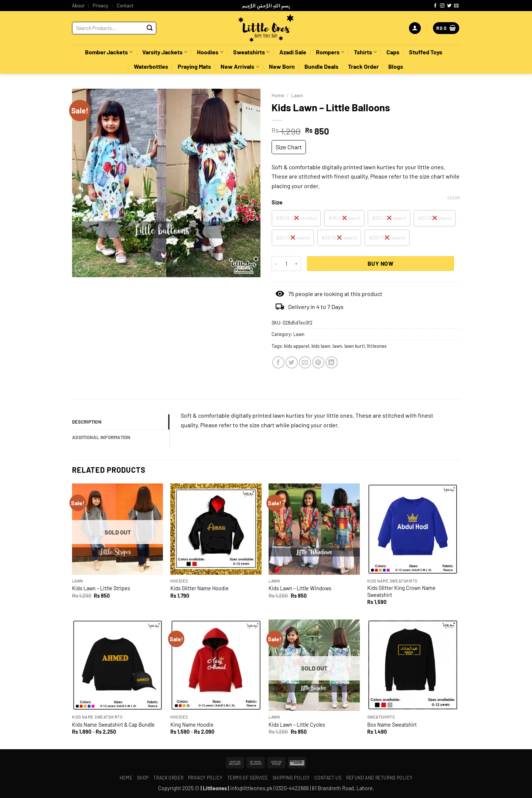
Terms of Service (248, 778)
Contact (125, 6)
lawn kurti (354, 346)
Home (278, 95)
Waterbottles (151, 66)
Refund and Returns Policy (379, 778)
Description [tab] (87, 422)
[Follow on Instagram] (442, 6)
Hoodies (210, 52)
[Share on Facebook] (278, 362)
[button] (415, 28)
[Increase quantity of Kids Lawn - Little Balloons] (297, 264)
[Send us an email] (456, 6)
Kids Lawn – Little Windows (300, 588)
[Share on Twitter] (292, 362)
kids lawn (321, 346)
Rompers (330, 52)
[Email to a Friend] (305, 362)
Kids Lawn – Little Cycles (297, 725)
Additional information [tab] (101, 437)
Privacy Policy (205, 778)
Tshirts (365, 52)
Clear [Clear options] (454, 198)
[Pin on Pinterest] (318, 362)
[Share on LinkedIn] (332, 362)
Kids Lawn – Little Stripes (101, 588)
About (78, 6)
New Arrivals (240, 67)
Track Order (363, 66)
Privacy (100, 6)
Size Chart (289, 147)
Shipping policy (291, 778)
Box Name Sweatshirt (392, 725)
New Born (282, 66)
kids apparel (297, 346)
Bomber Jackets (109, 52)
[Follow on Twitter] (449, 6)
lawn (337, 346)
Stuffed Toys (426, 52)
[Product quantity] (286, 264)
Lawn (297, 95)
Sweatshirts (251, 52)
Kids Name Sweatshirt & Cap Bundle (113, 725)
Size (277, 202)
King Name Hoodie (192, 725)
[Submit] (150, 28)
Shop (143, 778)
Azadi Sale (293, 52)
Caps (393, 52)
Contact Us (328, 778)
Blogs (396, 66)
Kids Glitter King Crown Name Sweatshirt (401, 591)
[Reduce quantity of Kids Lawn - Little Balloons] (276, 264)
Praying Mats (194, 66)
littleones (377, 346)
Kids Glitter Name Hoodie (199, 588)
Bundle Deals (321, 66)
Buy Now (381, 263)
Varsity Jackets (165, 52)
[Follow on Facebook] (435, 6)
